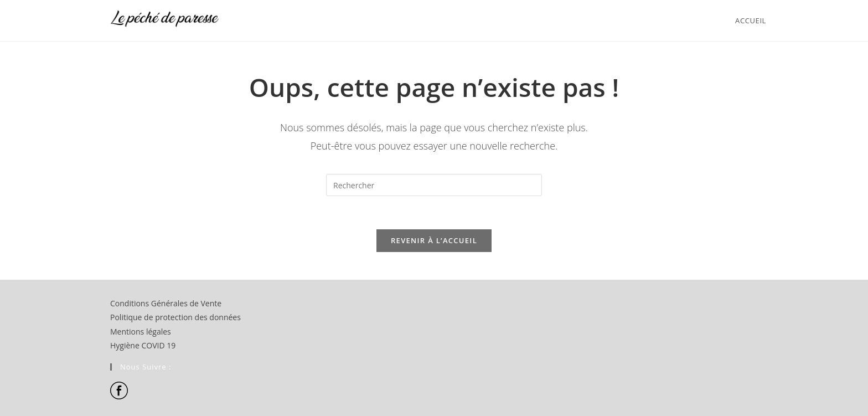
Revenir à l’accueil (434, 240)
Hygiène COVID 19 (143, 345)
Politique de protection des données (175, 317)
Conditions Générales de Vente (166, 303)
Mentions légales (141, 332)
